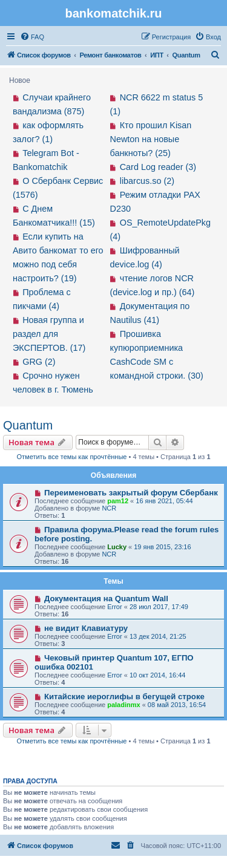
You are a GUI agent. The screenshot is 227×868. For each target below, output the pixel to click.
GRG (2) (39, 362)
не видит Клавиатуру (86, 628)
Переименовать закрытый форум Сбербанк (131, 493)
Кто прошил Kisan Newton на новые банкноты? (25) (151, 139)
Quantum (28, 425)
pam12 (118, 501)
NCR (109, 508)
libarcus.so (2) (147, 181)
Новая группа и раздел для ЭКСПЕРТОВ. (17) (49, 334)
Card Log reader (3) (158, 167)
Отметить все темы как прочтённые (72, 457)
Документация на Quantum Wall (106, 599)
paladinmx (123, 705)
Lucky (117, 547)
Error (114, 607)
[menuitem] (32, 37)
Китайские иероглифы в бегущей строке (124, 697)
